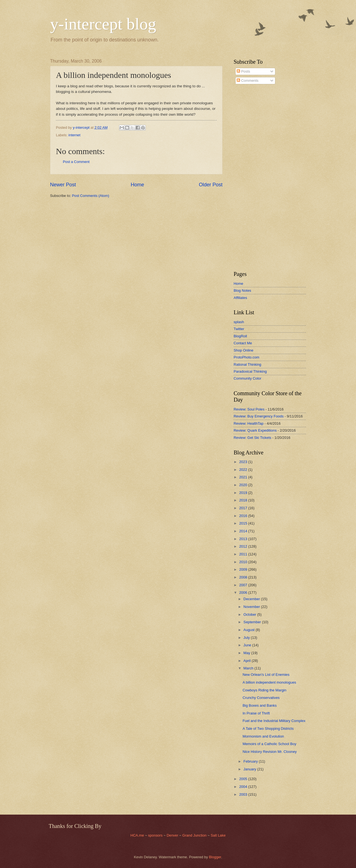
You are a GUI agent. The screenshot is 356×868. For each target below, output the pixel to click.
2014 (244, 531)
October (250, 614)
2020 (244, 485)
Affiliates (240, 298)
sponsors (156, 835)
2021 (244, 477)
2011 (244, 554)
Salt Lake (218, 835)
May (247, 653)
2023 (244, 462)
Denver (173, 835)
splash (239, 322)
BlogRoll (240, 336)
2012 (244, 546)
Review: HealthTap (249, 423)
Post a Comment (76, 162)
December (252, 599)
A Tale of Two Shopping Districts (268, 729)
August (249, 630)
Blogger (215, 857)
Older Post (211, 185)
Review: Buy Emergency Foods (259, 416)
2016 (244, 516)
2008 (244, 577)
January (250, 769)
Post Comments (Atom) (91, 196)
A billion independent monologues (269, 682)
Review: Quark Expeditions (255, 430)
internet (74, 135)
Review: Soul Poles (249, 409)
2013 (244, 539)
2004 (244, 787)
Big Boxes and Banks (259, 705)
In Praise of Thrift (256, 713)
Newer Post (63, 185)
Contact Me (243, 343)
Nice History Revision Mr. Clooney (270, 752)
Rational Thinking (247, 364)
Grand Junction (194, 835)
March (249, 668)
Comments (248, 81)
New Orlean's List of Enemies (266, 675)
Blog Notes (242, 290)
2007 (244, 585)
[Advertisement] (250, 178)
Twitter (239, 329)
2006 (244, 593)
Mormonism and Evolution (263, 736)
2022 (244, 470)
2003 (244, 794)
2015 (244, 523)
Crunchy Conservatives (261, 698)
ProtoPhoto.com (246, 357)
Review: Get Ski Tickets (252, 438)
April (247, 661)
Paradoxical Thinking (250, 371)
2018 (244, 500)
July (247, 638)
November (252, 607)
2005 (244, 779)
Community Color (247, 378)
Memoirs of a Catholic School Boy (269, 744)
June (248, 645)
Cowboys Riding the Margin (264, 690)
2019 (244, 493)
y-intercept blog (103, 24)
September (253, 622)
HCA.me (137, 835)
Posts (243, 71)
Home (137, 185)
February (251, 761)
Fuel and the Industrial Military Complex (274, 721)
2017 (244, 508)
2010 (244, 562)
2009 (244, 569)
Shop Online (243, 350)
